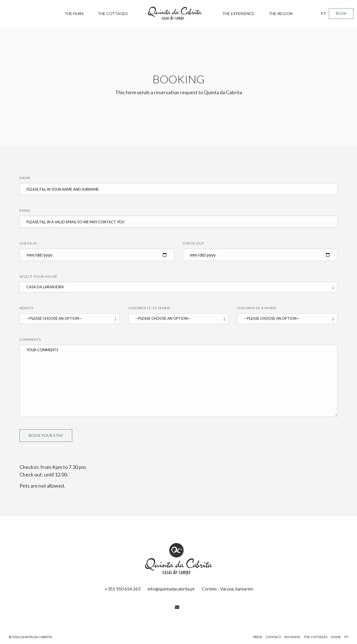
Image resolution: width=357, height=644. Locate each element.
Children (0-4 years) (257, 308)
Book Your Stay (46, 435)
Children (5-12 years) (149, 308)
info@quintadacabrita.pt (171, 589)
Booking (292, 637)
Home (336, 637)
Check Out (193, 243)
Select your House (38, 276)
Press (258, 637)
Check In (28, 243)
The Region (281, 14)
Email (25, 210)
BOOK (341, 13)
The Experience (238, 14)
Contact (273, 637)
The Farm (74, 14)
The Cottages (113, 14)
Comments (30, 339)
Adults (26, 308)
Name (25, 178)
